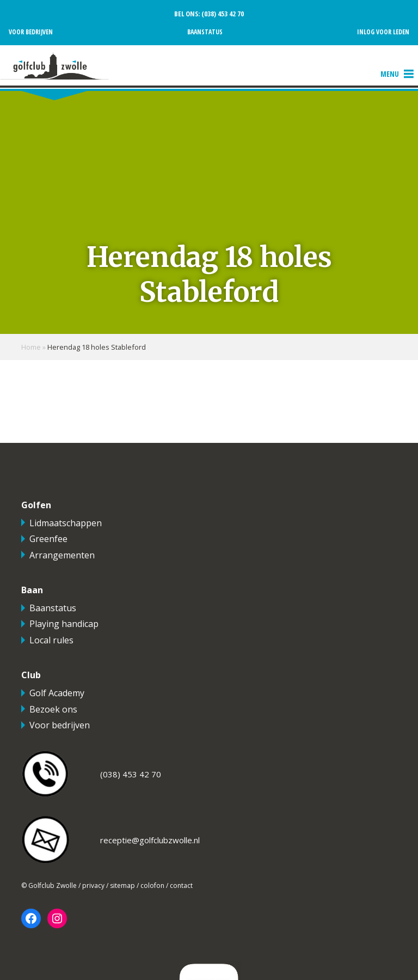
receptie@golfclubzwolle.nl (150, 840)
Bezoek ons (53, 709)
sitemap (122, 885)
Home (31, 347)
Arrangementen (62, 555)
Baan (32, 590)
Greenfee (48, 539)
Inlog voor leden (383, 32)
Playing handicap (64, 624)
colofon (152, 885)
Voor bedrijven (31, 32)
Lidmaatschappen (66, 523)
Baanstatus (205, 32)
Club (31, 675)
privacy (93, 885)
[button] (390, 74)
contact (181, 885)
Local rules (51, 640)
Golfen (36, 505)
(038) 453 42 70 (222, 14)
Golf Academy (57, 693)
